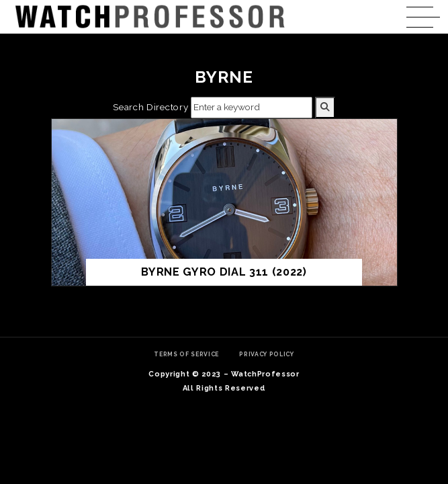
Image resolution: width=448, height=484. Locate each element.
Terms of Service (186, 354)
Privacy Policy (267, 354)
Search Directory (150, 107)
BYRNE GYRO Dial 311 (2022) (224, 272)
